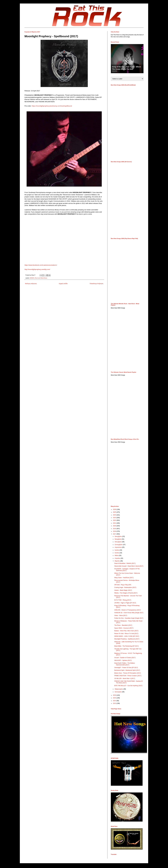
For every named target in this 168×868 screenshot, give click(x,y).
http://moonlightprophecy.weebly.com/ (37, 269)
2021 (115, 523)
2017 (115, 534)
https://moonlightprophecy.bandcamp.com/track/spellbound (52, 106)
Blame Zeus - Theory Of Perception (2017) (128, 673)
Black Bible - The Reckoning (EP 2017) (126, 646)
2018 (115, 531)
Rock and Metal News (41, 278)
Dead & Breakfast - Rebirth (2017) (125, 563)
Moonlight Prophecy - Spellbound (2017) (127, 639)
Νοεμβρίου (118, 539)
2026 (115, 509)
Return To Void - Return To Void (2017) (126, 634)
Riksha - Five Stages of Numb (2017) (126, 593)
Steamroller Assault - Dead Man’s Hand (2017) (129, 566)
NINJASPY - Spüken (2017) (123, 660)
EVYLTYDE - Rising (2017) (123, 600)
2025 (115, 512)
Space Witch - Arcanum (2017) (124, 628)
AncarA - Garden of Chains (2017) (125, 658)
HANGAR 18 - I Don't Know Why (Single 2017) (129, 613)
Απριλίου (118, 558)
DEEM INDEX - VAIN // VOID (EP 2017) (127, 636)
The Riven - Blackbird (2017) (123, 625)
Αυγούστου (118, 547)
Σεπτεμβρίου (119, 545)
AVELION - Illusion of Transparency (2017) (128, 610)
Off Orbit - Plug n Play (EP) (123, 585)
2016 (115, 695)
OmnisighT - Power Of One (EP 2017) (126, 668)
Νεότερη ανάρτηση (31, 284)
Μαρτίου (117, 561)
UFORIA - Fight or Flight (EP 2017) (125, 603)
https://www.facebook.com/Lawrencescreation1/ (41, 265)
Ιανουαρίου (118, 692)
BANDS (32, 278)
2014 (115, 701)
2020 (115, 526)
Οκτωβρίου (118, 542)
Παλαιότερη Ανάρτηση (96, 284)
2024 (115, 515)
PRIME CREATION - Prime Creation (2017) (128, 676)
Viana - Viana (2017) (121, 615)
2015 (115, 698)
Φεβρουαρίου (119, 689)
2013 (115, 703)
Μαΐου (117, 555)
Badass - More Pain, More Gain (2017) (126, 631)
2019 (115, 529)
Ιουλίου (117, 550)
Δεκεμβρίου (118, 536)
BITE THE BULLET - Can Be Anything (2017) (128, 686)
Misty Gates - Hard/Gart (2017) (124, 578)
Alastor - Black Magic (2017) (123, 590)
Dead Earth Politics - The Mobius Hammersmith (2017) (125, 664)
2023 (115, 518)
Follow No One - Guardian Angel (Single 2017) (129, 618)
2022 (115, 520)
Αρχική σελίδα (63, 284)
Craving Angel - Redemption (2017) (125, 587)
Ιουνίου (117, 553)
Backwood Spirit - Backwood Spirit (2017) (127, 670)
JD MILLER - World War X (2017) (125, 679)
